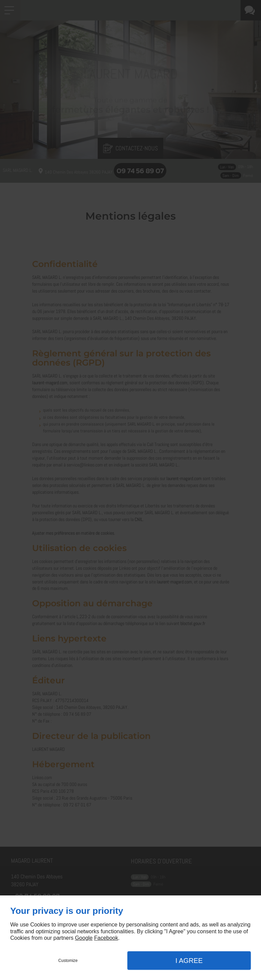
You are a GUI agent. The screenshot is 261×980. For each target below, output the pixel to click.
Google (84, 938)
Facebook (106, 938)
